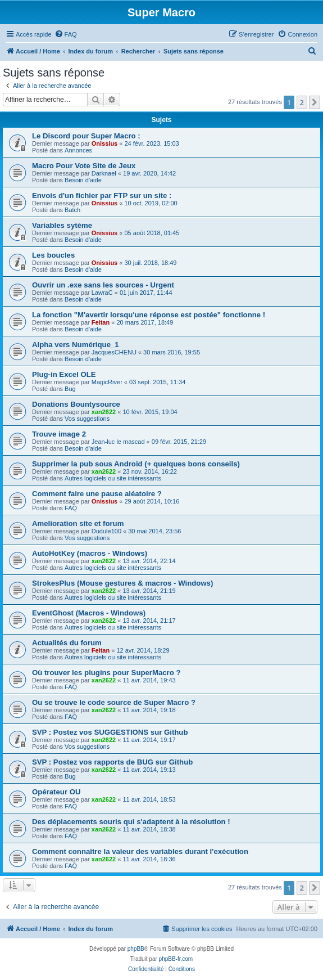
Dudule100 (106, 531)
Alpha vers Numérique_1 (76, 345)
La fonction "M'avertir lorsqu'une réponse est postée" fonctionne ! (149, 315)
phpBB (136, 949)
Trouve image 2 (59, 434)
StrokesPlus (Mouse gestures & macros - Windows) (122, 583)
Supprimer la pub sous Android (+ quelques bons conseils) (136, 464)
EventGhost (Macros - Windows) (89, 613)
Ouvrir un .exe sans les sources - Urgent (103, 285)
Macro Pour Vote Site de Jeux (84, 166)
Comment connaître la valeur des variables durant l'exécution (140, 851)
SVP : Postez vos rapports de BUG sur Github (112, 762)
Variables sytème (62, 225)
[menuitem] (66, 34)
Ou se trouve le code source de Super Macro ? (114, 702)
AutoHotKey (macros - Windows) (90, 553)
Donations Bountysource (76, 404)
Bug (70, 389)
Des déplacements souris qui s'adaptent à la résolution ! (131, 822)
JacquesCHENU (114, 352)
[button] (315, 102)
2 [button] (302, 102)
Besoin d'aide (83, 180)
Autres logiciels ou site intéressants (113, 478)
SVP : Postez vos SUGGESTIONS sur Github (110, 732)
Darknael (104, 173)
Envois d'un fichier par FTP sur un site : (102, 195)
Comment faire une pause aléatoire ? (97, 494)
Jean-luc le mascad (118, 442)
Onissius (104, 143)
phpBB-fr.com (176, 959)
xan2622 (104, 412)
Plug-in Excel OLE (64, 374)
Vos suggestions (87, 419)
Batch (72, 210)
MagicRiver (107, 382)
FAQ (71, 508)
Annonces (78, 150)
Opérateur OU (56, 792)
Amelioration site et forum (78, 523)
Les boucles (53, 255)
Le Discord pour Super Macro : (86, 136)
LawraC (102, 293)
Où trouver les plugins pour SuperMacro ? (106, 673)
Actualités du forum (67, 643)
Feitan (101, 322)
